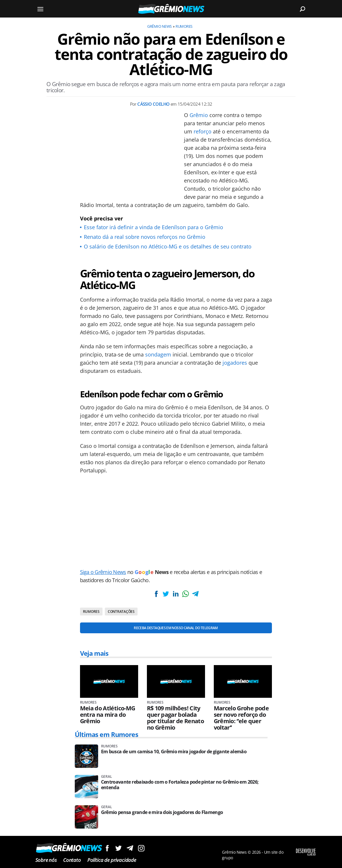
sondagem (158, 354)
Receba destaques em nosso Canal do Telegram (176, 628)
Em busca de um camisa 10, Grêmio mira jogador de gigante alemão (174, 752)
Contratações (121, 612)
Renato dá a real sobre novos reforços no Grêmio (145, 237)
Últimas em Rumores (106, 734)
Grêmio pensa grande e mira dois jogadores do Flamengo (162, 812)
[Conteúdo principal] (171, 434)
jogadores (235, 363)
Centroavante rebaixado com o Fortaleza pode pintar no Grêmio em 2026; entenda (180, 785)
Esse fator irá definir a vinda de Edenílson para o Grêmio (153, 227)
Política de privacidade (112, 860)
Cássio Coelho (153, 104)
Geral (107, 777)
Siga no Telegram (130, 848)
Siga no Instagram (141, 848)
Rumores (184, 26)
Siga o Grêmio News (103, 572)
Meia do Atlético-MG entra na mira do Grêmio (108, 715)
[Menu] (41, 9)
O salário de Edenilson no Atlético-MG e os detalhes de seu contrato (168, 246)
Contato (72, 860)
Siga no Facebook (107, 848)
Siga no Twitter (118, 848)
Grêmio (199, 115)
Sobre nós (46, 860)
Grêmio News (159, 26)
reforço (203, 131)
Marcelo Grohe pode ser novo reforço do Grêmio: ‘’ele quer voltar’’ (241, 718)
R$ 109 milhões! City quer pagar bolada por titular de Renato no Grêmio (176, 718)
